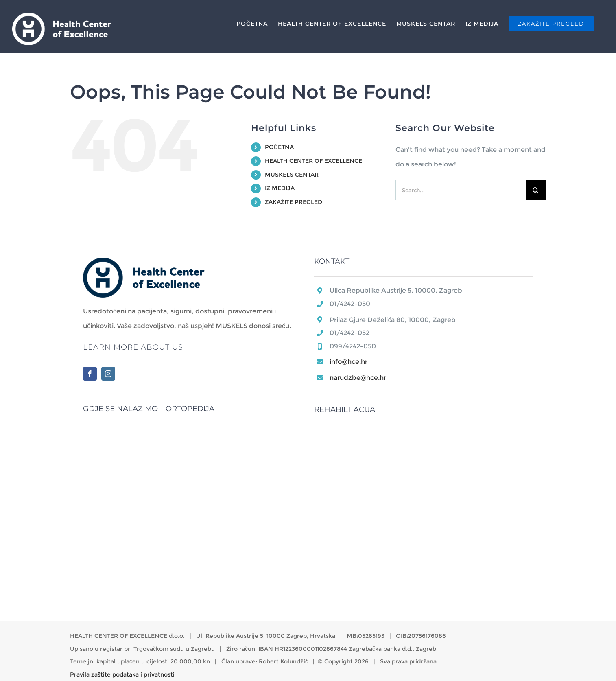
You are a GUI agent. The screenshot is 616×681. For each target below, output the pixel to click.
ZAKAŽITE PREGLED (294, 202)
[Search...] (461, 190)
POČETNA (279, 147)
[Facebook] (90, 374)
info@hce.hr (348, 362)
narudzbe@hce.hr (358, 378)
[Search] (536, 190)
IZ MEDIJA (280, 188)
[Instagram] (108, 374)
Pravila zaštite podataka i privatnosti (122, 674)
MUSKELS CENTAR (292, 175)
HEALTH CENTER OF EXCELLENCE (313, 161)
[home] (144, 265)
